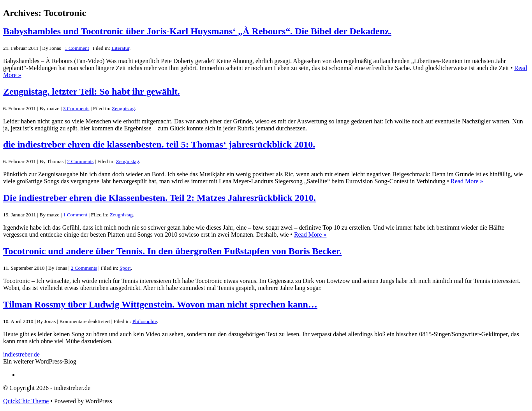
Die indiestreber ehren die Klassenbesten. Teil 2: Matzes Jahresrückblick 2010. (159, 198)
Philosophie (145, 321)
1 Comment (77, 48)
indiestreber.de (21, 354)
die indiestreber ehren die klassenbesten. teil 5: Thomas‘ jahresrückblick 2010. (159, 144)
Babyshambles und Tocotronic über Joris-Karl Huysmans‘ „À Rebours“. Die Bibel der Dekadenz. (197, 31)
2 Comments (81, 161)
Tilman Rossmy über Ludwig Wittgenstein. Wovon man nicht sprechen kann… (160, 304)
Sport (125, 268)
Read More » (467, 181)
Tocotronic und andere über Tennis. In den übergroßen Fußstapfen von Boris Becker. (172, 251)
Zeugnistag (123, 108)
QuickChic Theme (26, 401)
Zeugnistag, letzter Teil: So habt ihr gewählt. (92, 91)
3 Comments (76, 108)
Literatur (120, 48)
